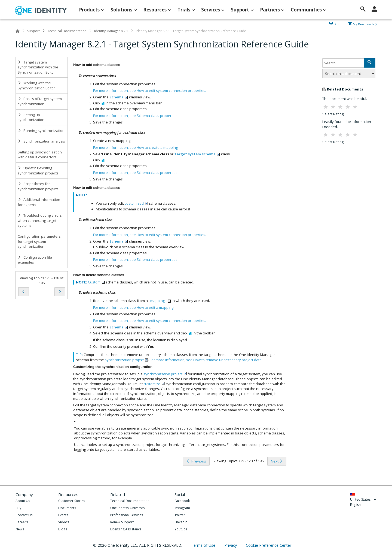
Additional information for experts (39, 202)
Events (63, 515)
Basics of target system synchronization (40, 101)
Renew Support (122, 522)
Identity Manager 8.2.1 (111, 31)
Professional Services (127, 515)
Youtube (181, 529)
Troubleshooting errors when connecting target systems (40, 220)
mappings (161, 301)
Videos (64, 522)
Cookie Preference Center (269, 545)
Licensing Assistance (126, 529)
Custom (96, 282)
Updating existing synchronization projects (38, 170)
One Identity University (128, 508)
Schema (119, 97)
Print (338, 24)
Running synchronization (41, 131)
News (20, 529)
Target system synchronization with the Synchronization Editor (38, 67)
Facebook (182, 501)
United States (363, 499)
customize (154, 384)
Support (33, 31)
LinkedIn (181, 522)
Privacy (231, 545)
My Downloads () (365, 24)
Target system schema (197, 154)
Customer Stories (72, 501)
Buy (18, 508)
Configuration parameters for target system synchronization (39, 241)
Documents (67, 508)
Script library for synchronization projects (38, 186)
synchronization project (126, 360)
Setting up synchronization (31, 117)
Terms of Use (204, 545)
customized (136, 203)
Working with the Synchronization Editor (36, 85)
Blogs (63, 529)
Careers (22, 522)
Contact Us (24, 515)
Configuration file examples (35, 260)
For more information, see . (150, 90)
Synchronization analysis (41, 141)
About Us (23, 501)
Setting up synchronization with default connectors (40, 155)
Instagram (182, 508)
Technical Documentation (67, 31)
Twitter (180, 515)
